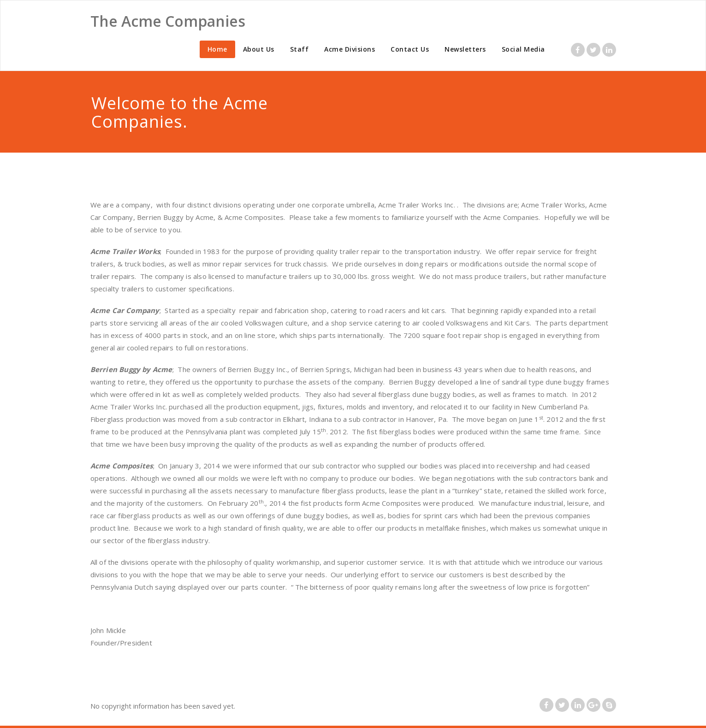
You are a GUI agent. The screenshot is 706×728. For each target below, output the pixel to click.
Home (217, 49)
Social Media (523, 49)
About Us (259, 49)
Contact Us (410, 49)
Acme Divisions (350, 49)
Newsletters (465, 49)
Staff (300, 49)
